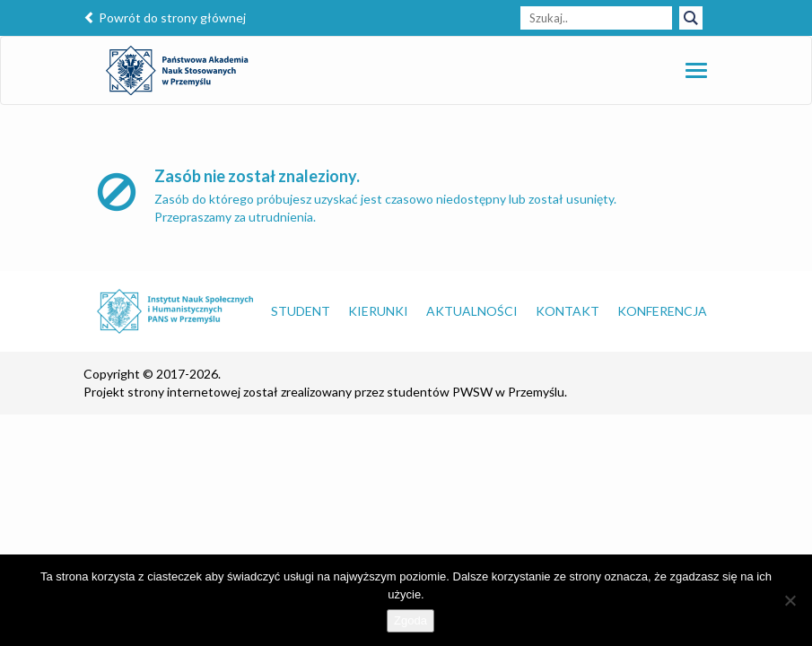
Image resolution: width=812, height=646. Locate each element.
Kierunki (378, 311)
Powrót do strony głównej (165, 17)
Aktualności (472, 311)
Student (301, 311)
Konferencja (662, 311)
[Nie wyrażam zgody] (790, 600)
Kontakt (568, 311)
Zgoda (410, 620)
